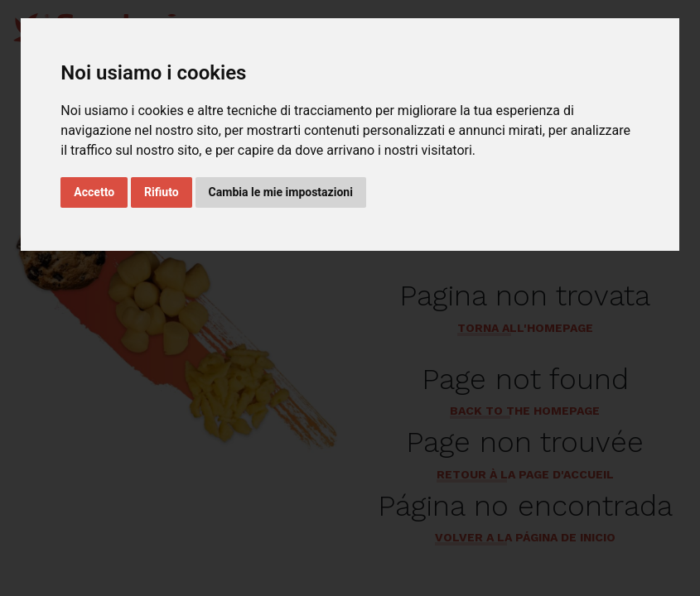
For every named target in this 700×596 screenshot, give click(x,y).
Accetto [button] (94, 192)
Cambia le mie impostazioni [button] (281, 192)
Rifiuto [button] (162, 192)
